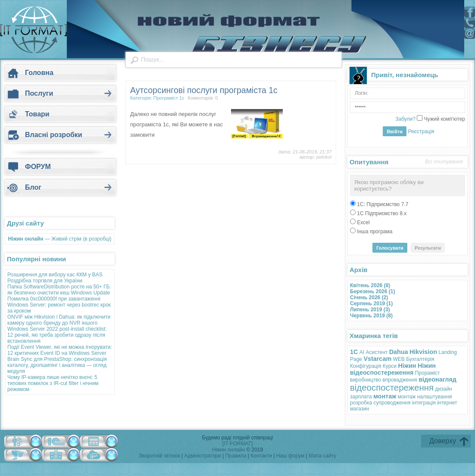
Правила (236, 456)
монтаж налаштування (425, 397)
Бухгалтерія (420, 359)
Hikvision (423, 352)
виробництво (366, 380)
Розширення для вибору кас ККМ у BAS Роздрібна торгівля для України (55, 278)
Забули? (405, 119)
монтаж (385, 396)
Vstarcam (377, 359)
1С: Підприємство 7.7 (382, 204)
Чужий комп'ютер (444, 119)
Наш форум (291, 456)
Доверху (443, 441)
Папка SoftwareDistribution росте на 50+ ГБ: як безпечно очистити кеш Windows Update (59, 290)
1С (354, 352)
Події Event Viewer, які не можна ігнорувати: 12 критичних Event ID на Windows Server (60, 350)
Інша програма (374, 232)
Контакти (262, 456)
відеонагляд (437, 379)
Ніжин (407, 366)
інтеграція (424, 403)
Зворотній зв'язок (159, 456)
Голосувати (390, 248)
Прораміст (428, 373)
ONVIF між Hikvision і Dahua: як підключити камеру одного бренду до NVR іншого (59, 320)
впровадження (400, 380)
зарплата (361, 397)
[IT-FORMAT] (237, 444)
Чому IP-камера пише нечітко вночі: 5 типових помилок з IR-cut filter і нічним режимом (53, 383)
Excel (363, 222)
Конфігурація (366, 366)
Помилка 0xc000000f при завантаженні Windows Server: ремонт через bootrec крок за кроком (59, 305)
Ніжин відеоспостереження (393, 369)
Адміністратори (203, 456)
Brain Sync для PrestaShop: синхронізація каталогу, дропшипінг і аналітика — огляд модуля (57, 365)
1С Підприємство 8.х (381, 213)
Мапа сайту (322, 456)
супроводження (392, 403)
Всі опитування (444, 162)
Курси (390, 366)
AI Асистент (374, 352)
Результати (428, 248)
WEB (399, 359)
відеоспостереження (392, 388)
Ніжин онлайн (228, 450)
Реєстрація (421, 132)
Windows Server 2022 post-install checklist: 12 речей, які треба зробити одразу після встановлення (57, 335)
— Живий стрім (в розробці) (59, 239)
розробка (361, 403)
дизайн (444, 389)
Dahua (399, 352)
